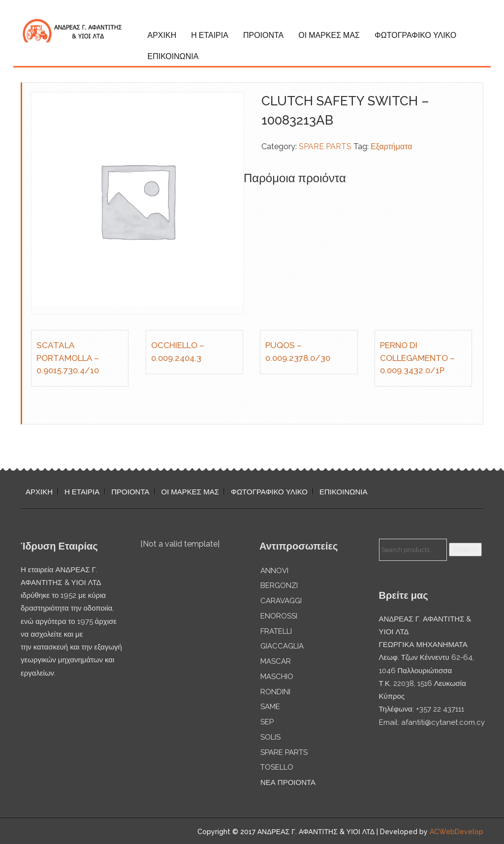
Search (465, 549)
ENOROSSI (279, 616)
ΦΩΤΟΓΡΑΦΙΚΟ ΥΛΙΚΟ (415, 35)
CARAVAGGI (281, 601)
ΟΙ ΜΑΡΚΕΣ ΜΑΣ (329, 35)
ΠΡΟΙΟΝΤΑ (263, 35)
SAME (270, 707)
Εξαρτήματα (392, 146)
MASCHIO (277, 677)
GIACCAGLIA (282, 646)
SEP (267, 722)
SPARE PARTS (325, 146)
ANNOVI (274, 571)
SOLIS (270, 737)
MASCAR (276, 661)
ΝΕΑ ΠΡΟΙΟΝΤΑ (288, 782)
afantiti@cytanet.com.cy (443, 722)
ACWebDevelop (457, 832)
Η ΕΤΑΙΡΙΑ (210, 35)
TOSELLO (277, 767)
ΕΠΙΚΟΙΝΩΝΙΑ (173, 56)
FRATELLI (276, 631)
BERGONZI (279, 585)
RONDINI (275, 692)
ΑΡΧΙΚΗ (162, 35)
